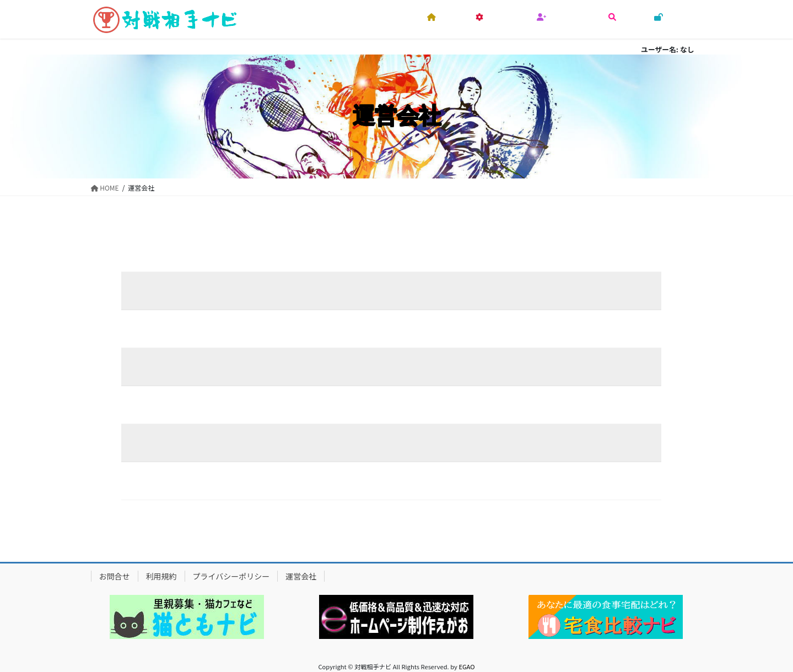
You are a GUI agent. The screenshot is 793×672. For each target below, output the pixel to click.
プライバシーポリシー (231, 576)
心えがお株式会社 (322, 291)
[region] (187, 617)
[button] (187, 617)
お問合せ (115, 576)
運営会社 (301, 576)
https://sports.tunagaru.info (333, 481)
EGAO (466, 666)
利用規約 (161, 576)
